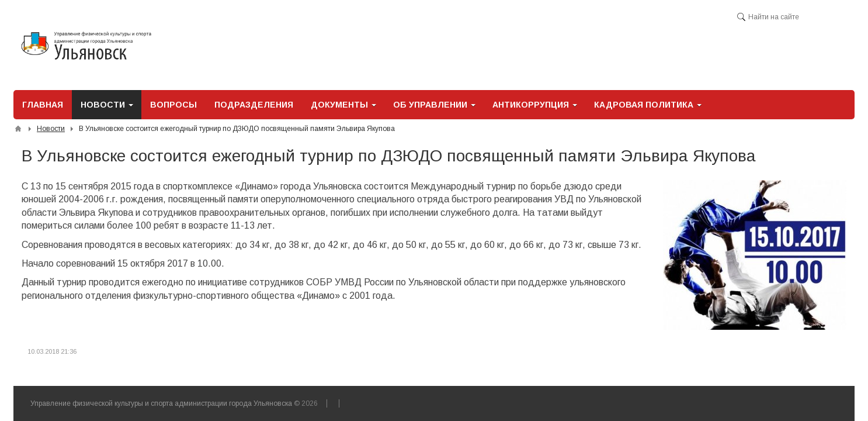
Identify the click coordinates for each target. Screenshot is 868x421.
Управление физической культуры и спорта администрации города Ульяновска (161, 403)
